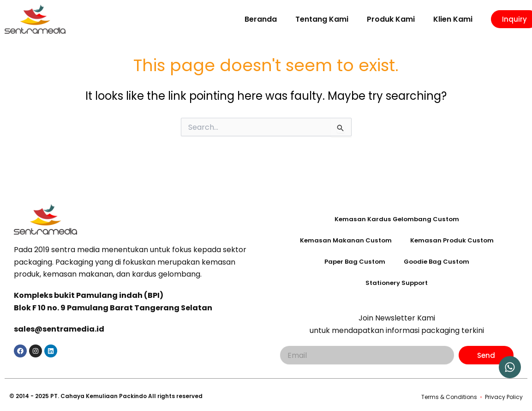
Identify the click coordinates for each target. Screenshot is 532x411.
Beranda (261, 19)
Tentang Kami (322, 19)
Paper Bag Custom (353, 262)
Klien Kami (453, 19)
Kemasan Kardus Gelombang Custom (397, 219)
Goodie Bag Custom (438, 262)
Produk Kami (391, 19)
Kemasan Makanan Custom (344, 241)
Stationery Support (397, 283)
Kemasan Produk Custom (453, 241)
